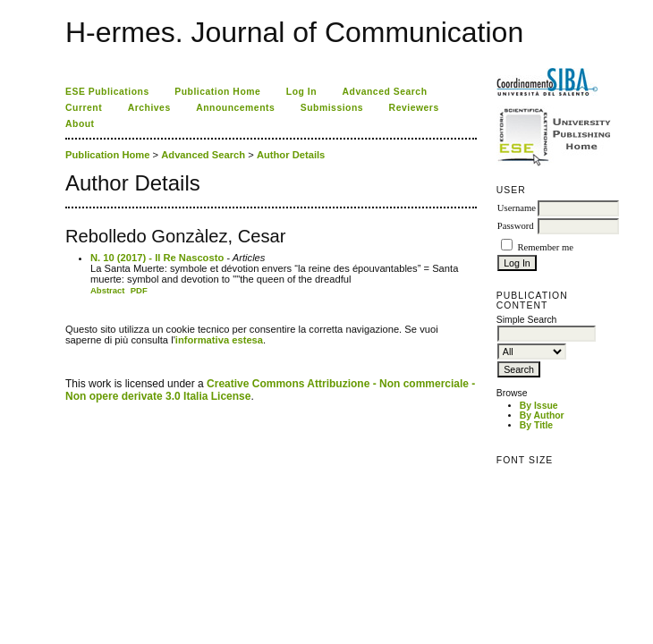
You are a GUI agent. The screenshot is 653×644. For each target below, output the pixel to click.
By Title (536, 425)
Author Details (291, 155)
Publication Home (217, 92)
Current (84, 108)
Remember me (545, 247)
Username (517, 208)
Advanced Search (385, 92)
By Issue (539, 406)
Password (516, 226)
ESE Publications (107, 92)
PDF (139, 290)
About (80, 124)
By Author (542, 415)
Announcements (235, 108)
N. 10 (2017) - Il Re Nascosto (157, 258)
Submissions (332, 108)
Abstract (108, 290)
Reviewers (414, 108)
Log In (301, 92)
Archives (149, 108)
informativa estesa (219, 340)
